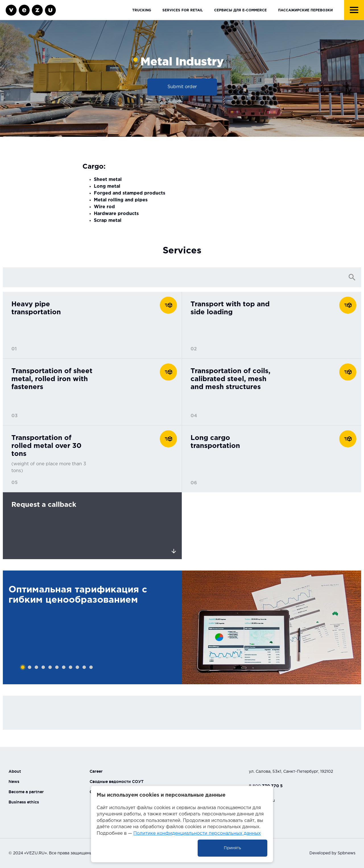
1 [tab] (23, 667)
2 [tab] (30, 667)
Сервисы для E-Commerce (240, 10)
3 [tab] (36, 667)
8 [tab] (71, 667)
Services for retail (183, 10)
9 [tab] (77, 667)
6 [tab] (57, 667)
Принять (232, 848)
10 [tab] (84, 667)
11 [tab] (91, 667)
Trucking (142, 10)
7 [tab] (64, 667)
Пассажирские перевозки (305, 10)
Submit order (182, 87)
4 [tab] (43, 667)
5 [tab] (50, 667)
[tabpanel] (92, 627)
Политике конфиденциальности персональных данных (197, 833)
